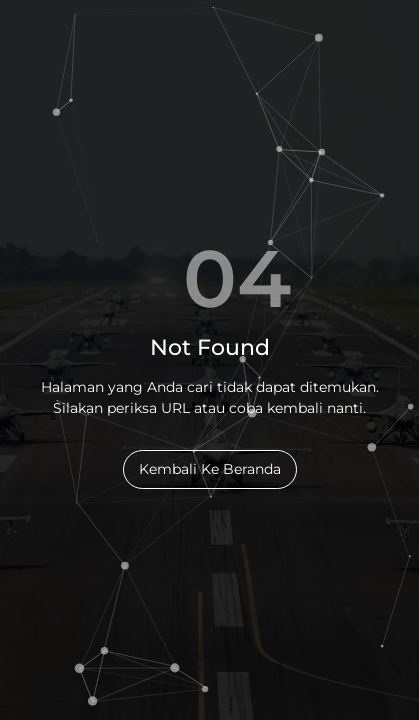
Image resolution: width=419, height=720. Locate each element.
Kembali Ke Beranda (210, 469)
